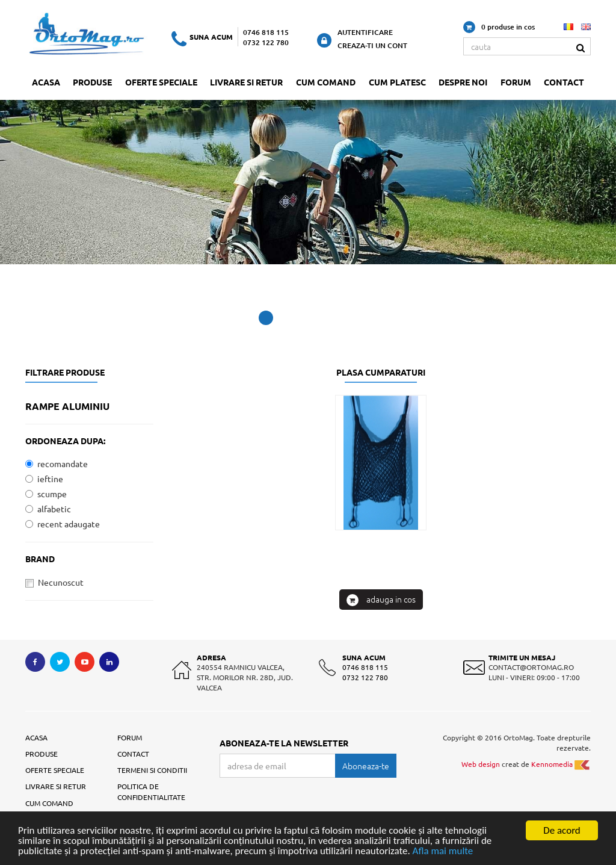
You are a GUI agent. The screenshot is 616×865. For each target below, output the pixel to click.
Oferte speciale (161, 82)
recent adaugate (63, 524)
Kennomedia (561, 764)
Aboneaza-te (366, 766)
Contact (564, 82)
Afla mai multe (443, 851)
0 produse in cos (499, 27)
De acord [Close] (562, 830)
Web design (481, 764)
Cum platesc (397, 82)
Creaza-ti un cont (372, 45)
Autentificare (365, 32)
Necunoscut (54, 582)
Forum (516, 82)
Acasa (46, 82)
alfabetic (48, 509)
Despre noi (463, 82)
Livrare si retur (246, 82)
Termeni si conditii (152, 770)
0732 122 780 (266, 42)
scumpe (46, 494)
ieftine (44, 479)
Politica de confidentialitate (151, 791)
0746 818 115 (266, 32)
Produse (92, 82)
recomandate (57, 464)
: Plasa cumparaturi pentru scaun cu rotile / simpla (381, 699)
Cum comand (326, 82)
